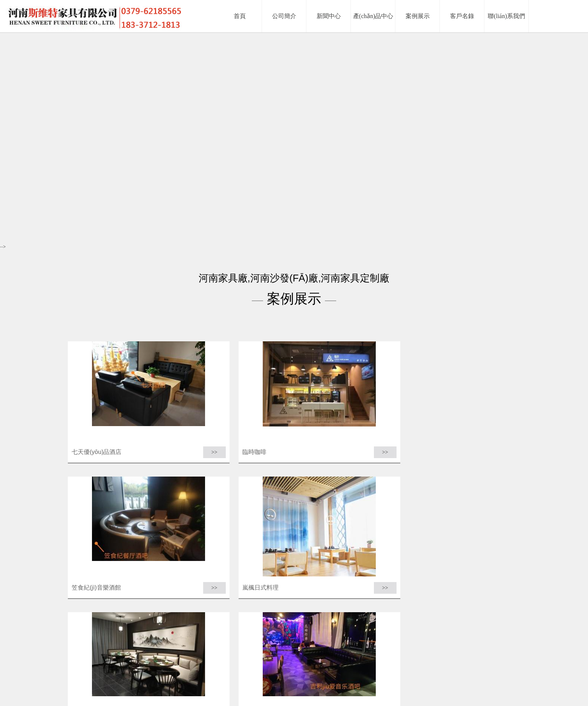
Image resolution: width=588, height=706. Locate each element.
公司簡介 (248, 686)
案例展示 (329, 686)
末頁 (294, 623)
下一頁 (277, 623)
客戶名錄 (352, 686)
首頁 (204, 623)
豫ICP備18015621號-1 (381, 696)
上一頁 (220, 623)
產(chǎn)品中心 (300, 686)
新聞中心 (270, 686)
